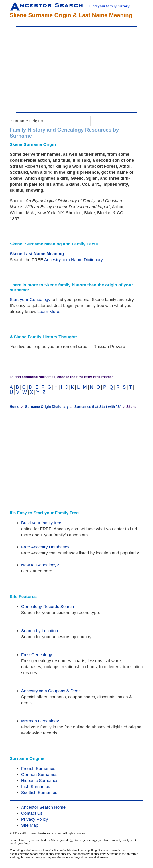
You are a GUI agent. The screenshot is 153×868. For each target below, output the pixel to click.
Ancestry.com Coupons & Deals (51, 691)
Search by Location (40, 631)
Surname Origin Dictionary (47, 407)
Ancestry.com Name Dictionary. (74, 260)
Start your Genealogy (30, 299)
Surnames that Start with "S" (98, 407)
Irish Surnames (36, 786)
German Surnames (39, 774)
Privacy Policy (35, 819)
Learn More (48, 311)
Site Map (30, 825)
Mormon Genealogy (40, 721)
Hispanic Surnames (40, 780)
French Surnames (38, 768)
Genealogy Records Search (48, 606)
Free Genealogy (37, 655)
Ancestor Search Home (43, 807)
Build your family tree (41, 523)
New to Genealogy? (40, 565)
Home (14, 407)
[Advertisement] (76, 69)
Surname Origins (27, 121)
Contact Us (32, 813)
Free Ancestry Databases (45, 547)
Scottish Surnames (39, 792)
